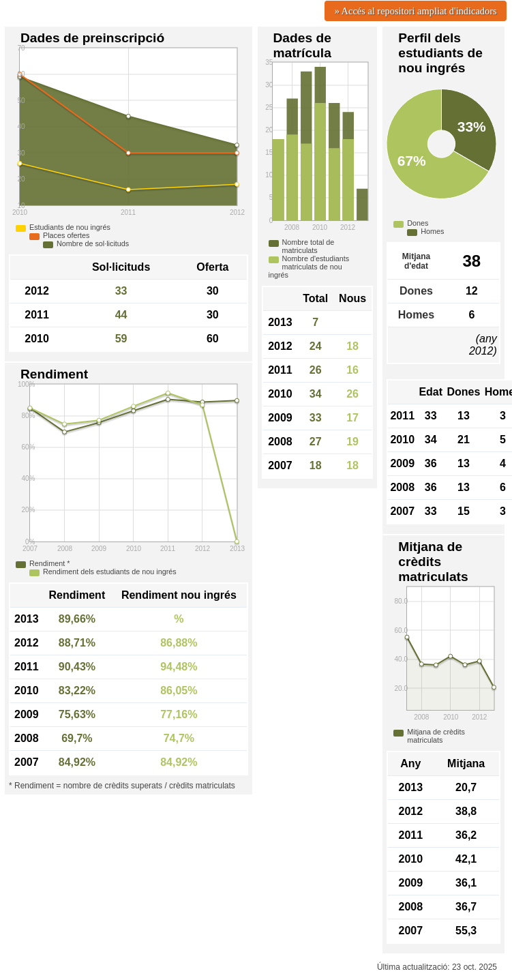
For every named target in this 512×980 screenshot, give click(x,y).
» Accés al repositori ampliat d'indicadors (416, 11)
